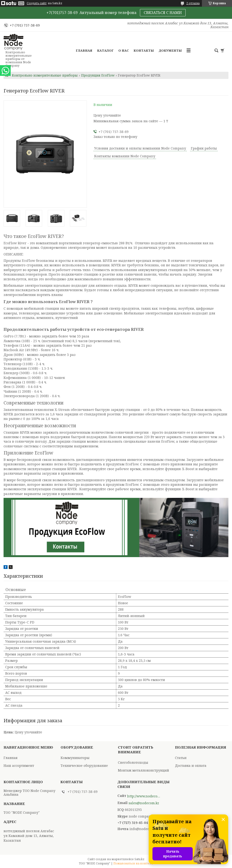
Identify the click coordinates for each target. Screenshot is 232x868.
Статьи (181, 758)
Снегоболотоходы (133, 762)
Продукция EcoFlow (98, 75)
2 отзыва (193, 3)
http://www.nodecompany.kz (144, 796)
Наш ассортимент (19, 766)
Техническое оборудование (84, 766)
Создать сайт (37, 3)
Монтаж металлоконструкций (143, 770)
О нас (124, 50)
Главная (84, 50)
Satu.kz (139, 859)
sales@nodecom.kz (144, 803)
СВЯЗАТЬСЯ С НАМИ (163, 13)
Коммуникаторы (75, 758)
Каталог (105, 50)
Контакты (144, 50)
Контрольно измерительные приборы (45, 75)
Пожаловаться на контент (133, 863)
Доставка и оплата (191, 766)
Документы (170, 50)
